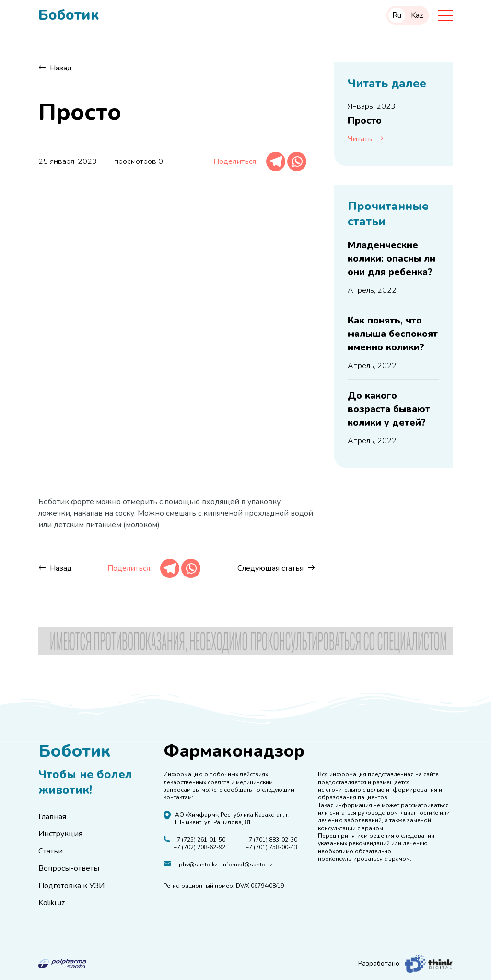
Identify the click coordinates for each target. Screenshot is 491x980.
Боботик (69, 15)
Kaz (417, 15)
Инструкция (60, 834)
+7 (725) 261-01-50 (199, 840)
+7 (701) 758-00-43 (271, 847)
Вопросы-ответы (69, 868)
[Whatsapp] (297, 161)
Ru (397, 15)
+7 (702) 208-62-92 (199, 847)
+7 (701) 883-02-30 (271, 840)
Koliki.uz (52, 903)
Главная (52, 817)
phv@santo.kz (198, 865)
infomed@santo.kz (247, 865)
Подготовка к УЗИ (71, 886)
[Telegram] (276, 161)
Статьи (51, 851)
